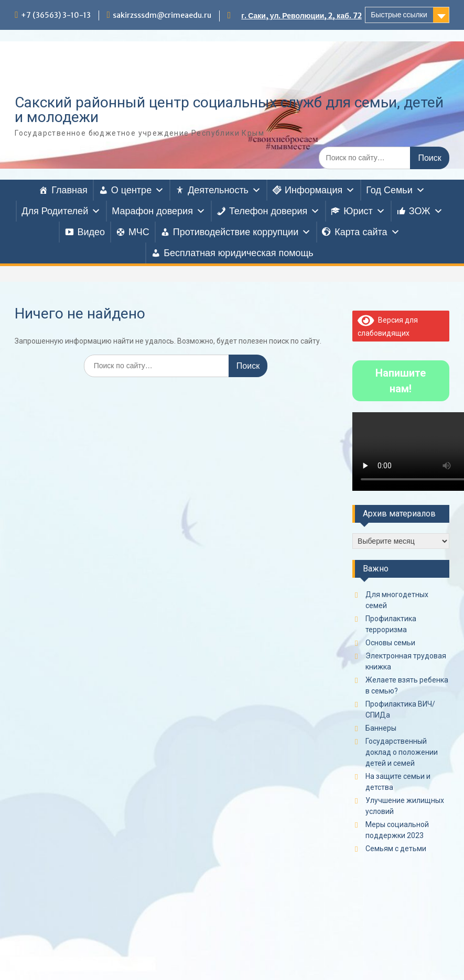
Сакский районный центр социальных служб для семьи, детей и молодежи (229, 110)
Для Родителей (61, 211)
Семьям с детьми (396, 849)
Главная (69, 190)
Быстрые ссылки (399, 15)
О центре (138, 190)
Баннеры (381, 728)
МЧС (139, 232)
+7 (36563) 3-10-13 (56, 15)
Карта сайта (367, 232)
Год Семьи (395, 190)
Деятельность (224, 190)
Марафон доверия (159, 211)
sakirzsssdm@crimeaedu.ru (162, 15)
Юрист (364, 211)
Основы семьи (390, 643)
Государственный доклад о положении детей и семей (402, 752)
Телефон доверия (274, 211)
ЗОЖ (426, 211)
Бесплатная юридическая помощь (239, 253)
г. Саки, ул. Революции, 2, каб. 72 (301, 16)
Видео (91, 232)
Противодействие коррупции (242, 232)
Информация (320, 190)
